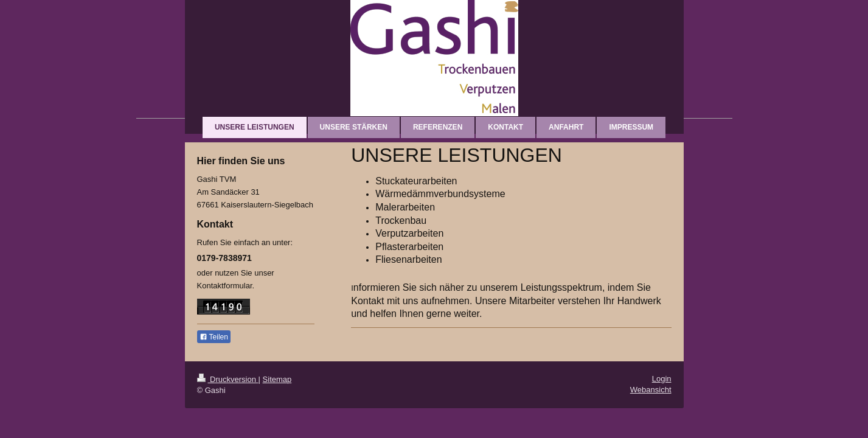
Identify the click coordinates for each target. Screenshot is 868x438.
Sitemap (277, 379)
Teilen (214, 337)
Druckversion (228, 379)
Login (662, 379)
